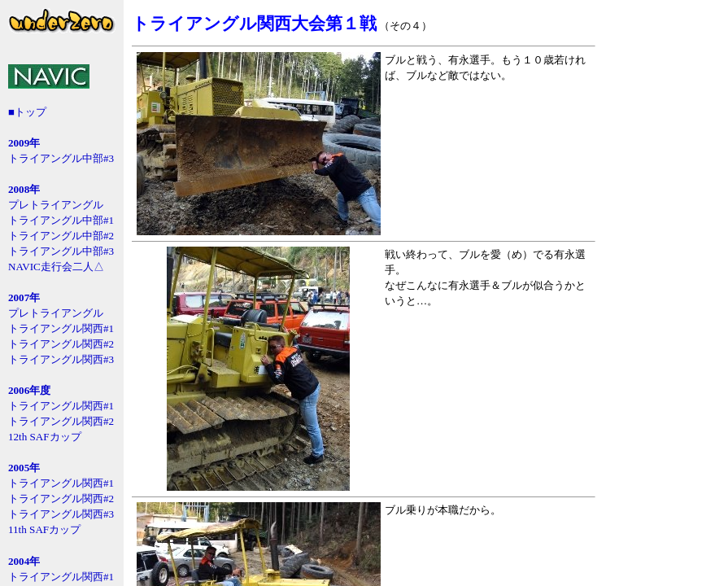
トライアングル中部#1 (61, 220)
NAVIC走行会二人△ (56, 267)
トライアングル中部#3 (61, 158)
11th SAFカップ (44, 529)
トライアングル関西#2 (61, 344)
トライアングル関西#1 (61, 328)
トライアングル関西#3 (61, 359)
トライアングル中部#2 (61, 236)
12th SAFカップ (45, 437)
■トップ (27, 112)
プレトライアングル (56, 205)
